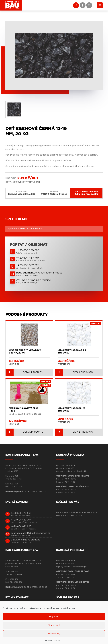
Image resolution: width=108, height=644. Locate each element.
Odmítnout (54, 625)
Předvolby (54, 634)
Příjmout (54, 617)
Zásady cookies (53, 640)
